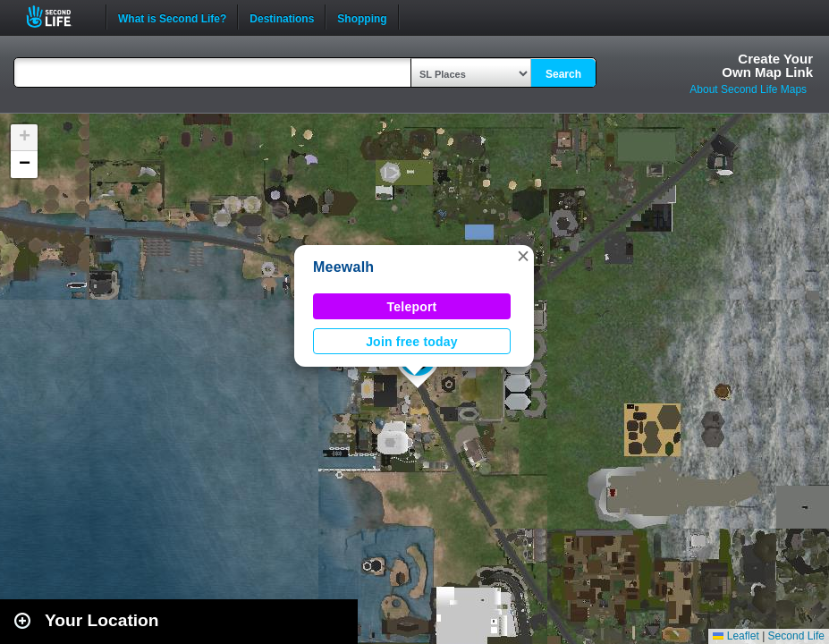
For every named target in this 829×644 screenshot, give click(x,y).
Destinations (282, 17)
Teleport (412, 307)
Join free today (412, 342)
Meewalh (343, 267)
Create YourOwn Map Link (767, 65)
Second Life (59, 17)
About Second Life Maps (748, 89)
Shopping (362, 17)
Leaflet (736, 636)
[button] (523, 256)
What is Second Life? (172, 17)
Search (563, 74)
